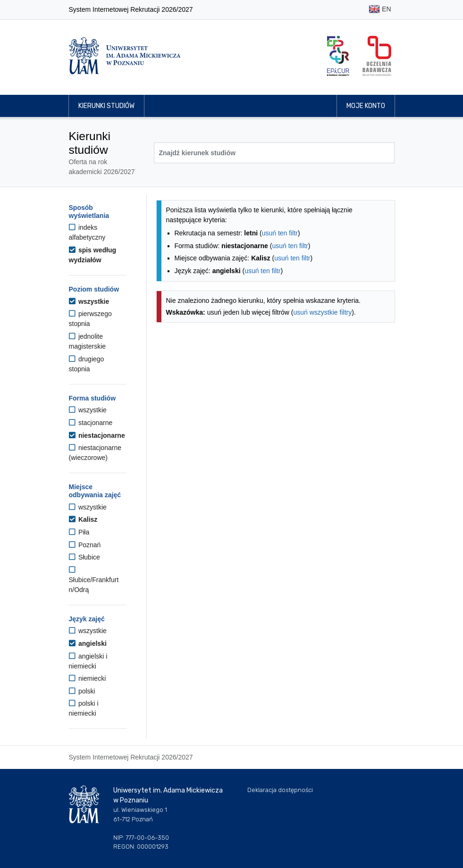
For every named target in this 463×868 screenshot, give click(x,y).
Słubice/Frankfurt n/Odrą (94, 580)
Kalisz (83, 519)
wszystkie (89, 301)
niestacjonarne (97, 435)
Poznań (85, 545)
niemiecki (88, 678)
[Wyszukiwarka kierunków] (274, 153)
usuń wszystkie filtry (323, 312)
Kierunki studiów (106, 106)
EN (380, 10)
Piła (79, 532)
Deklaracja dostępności (280, 790)
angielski (88, 643)
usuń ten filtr (280, 233)
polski (82, 691)
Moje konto (366, 106)
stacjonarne (91, 423)
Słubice (84, 557)
